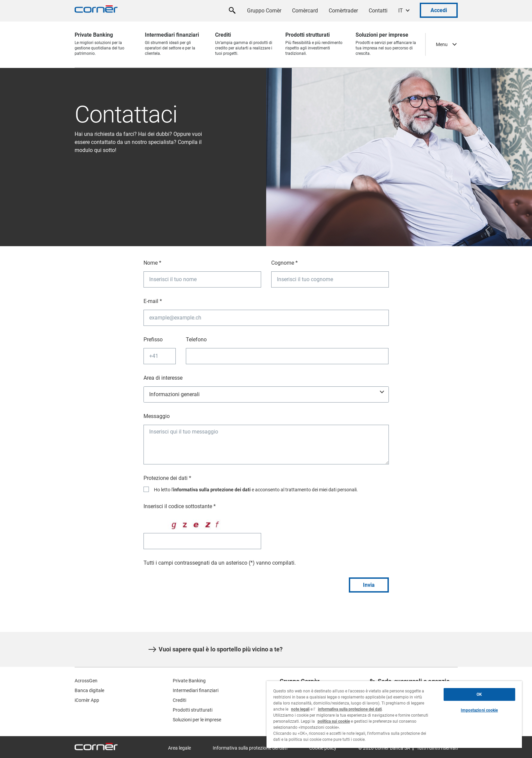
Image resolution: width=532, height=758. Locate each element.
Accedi (439, 10)
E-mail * (153, 301)
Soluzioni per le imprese (197, 720)
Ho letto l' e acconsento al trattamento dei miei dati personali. (256, 490)
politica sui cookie (334, 721)
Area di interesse (163, 378)
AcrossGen (86, 681)
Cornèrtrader (343, 11)
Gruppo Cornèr (264, 11)
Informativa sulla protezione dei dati (250, 748)
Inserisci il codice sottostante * (180, 506)
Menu (442, 44)
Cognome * (284, 263)
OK (479, 694)
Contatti (378, 11)
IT (401, 11)
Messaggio (157, 416)
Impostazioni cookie (479, 710)
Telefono (196, 339)
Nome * (152, 263)
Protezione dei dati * (167, 478)
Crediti (179, 700)
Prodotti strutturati (193, 710)
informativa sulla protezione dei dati (212, 490)
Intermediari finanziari (196, 690)
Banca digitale (89, 690)
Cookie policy (323, 748)
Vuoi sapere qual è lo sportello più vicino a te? (216, 649)
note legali (300, 709)
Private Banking (189, 681)
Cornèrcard (305, 11)
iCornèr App (87, 700)
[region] (394, 714)
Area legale (179, 748)
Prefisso (153, 339)
